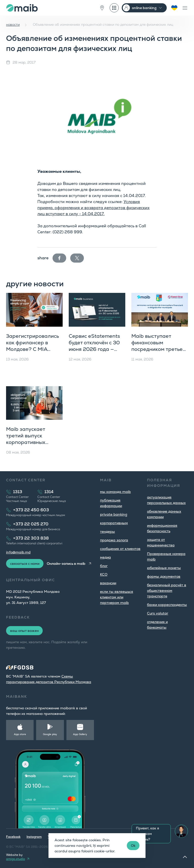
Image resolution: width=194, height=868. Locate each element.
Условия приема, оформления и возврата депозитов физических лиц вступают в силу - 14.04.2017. (93, 208)
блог (104, 566)
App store (20, 734)
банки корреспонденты (167, 605)
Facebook (13, 837)
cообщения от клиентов (120, 549)
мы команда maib (115, 492)
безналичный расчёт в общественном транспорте (167, 591)
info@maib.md (18, 552)
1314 (49, 492)
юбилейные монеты (164, 568)
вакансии (108, 583)
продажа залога (114, 540)
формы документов (164, 576)
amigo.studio (16, 859)
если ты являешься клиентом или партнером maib (117, 597)
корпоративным (114, 523)
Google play (50, 734)
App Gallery (80, 734)
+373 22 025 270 (31, 524)
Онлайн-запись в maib (66, 564)
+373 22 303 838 (31, 538)
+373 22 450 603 (31, 510)
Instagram (34, 837)
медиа (105, 557)
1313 (18, 492)
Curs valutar (158, 613)
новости (13, 24)
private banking (114, 514)
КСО (104, 574)
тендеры (107, 531)
